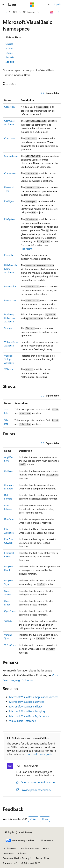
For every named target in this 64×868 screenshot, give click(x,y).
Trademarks (9, 863)
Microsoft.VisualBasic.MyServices (29, 716)
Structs (9, 48)
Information (10, 286)
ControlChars (11, 156)
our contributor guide (40, 754)
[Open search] (49, 5)
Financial (9, 255)
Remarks (10, 57)
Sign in (58, 4)
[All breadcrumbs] (6, 12)
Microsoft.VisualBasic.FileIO (26, 706)
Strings (8, 328)
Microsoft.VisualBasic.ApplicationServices (34, 697)
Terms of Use (43, 858)
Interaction (10, 300)
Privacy (22, 853)
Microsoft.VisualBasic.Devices (27, 702)
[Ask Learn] (52, 12)
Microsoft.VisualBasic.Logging (27, 711)
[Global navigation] (3, 5)
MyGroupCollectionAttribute (9, 318)
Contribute (8, 853)
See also (10, 62)
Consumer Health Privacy (16, 858)
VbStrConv (10, 645)
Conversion (10, 173)
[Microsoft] (32, 5)
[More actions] (58, 12)
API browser (29, 12)
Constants (10, 138)
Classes (9, 44)
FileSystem (10, 219)
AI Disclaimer (10, 848)
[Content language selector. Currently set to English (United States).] (18, 832)
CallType (9, 471)
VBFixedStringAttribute (9, 359)
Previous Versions (30, 848)
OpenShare (10, 611)
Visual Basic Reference (23, 721)
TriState (8, 621)
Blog (45, 848)
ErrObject (9, 201)
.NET (15, 12)
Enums (9, 53)
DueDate (9, 519)
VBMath (9, 369)
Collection (9, 107)
